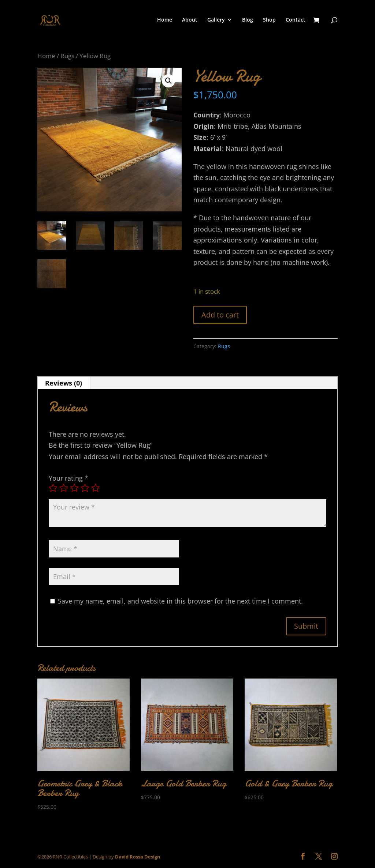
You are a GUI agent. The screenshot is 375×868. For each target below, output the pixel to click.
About (190, 20)
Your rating (68, 478)
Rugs (67, 56)
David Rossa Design (138, 857)
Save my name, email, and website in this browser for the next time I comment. (180, 601)
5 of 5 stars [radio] (96, 488)
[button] (168, 81)
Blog (248, 20)
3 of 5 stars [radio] (74, 488)
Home (165, 20)
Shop (269, 20)
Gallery (216, 20)
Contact (296, 20)
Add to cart (220, 315)
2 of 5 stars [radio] (64, 488)
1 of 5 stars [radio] (53, 488)
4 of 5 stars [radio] (85, 488)
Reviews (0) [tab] (64, 383)
